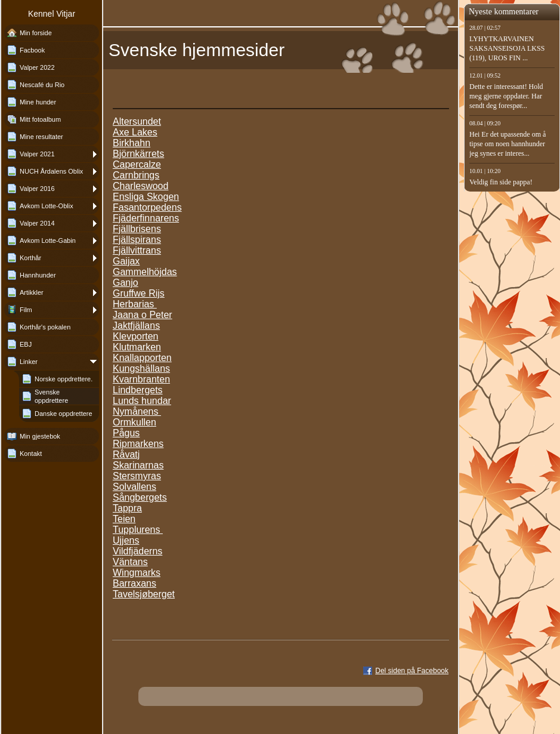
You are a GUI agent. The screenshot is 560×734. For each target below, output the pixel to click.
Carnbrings (136, 175)
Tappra (127, 508)
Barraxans (134, 583)
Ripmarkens (138, 444)
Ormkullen (134, 422)
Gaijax (126, 261)
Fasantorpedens (147, 207)
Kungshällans (141, 368)
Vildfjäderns (137, 551)
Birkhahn (132, 143)
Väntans (130, 562)
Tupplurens (138, 530)
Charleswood (140, 186)
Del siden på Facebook (412, 671)
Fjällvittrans (137, 250)
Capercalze (137, 164)
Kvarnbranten (141, 379)
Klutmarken (137, 347)
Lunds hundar (142, 401)
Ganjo (126, 283)
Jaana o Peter (143, 315)
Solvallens (134, 487)
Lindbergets (138, 390)
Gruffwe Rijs (139, 293)
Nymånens (137, 411)
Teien (124, 519)
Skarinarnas (138, 465)
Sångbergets (140, 497)
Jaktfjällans (136, 326)
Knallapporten (142, 358)
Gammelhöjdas (145, 272)
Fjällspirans (137, 240)
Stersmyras (137, 476)
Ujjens (126, 540)
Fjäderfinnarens (146, 218)
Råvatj (126, 454)
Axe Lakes (135, 132)
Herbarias (135, 304)
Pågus (126, 433)
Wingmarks (137, 573)
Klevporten (136, 336)
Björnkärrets (138, 154)
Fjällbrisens (137, 229)
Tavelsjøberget (144, 594)
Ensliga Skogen (146, 197)
